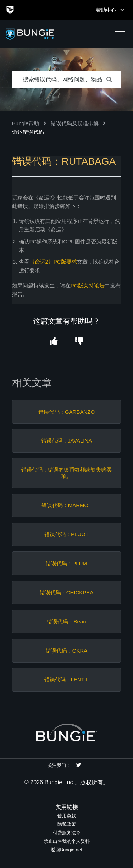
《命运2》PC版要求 (53, 262)
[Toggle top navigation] (122, 10)
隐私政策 (67, 824)
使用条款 (67, 816)
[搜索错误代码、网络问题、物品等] (67, 79)
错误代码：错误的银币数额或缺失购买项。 (66, 473)
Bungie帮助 (26, 123)
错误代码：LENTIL (67, 679)
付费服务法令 (67, 833)
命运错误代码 (28, 132)
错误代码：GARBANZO (66, 412)
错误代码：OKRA (67, 651)
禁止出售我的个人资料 (67, 841)
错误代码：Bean (66, 622)
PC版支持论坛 (88, 285)
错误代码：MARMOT (67, 505)
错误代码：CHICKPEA (67, 592)
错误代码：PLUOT (66, 534)
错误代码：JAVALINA (67, 441)
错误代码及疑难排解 (75, 123)
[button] (120, 34)
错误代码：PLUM (66, 563)
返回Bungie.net (66, 850)
